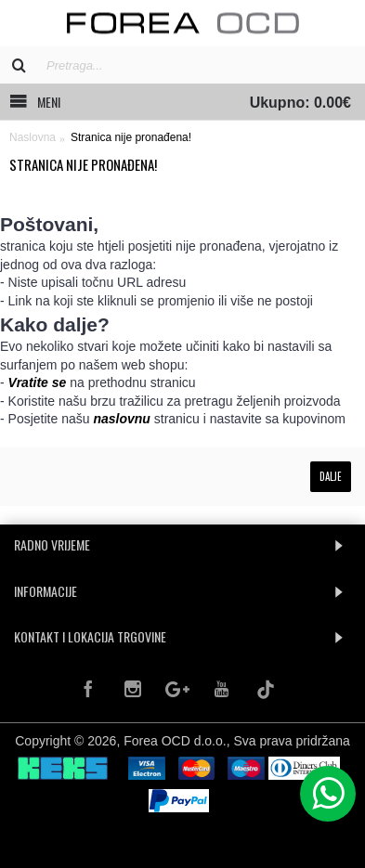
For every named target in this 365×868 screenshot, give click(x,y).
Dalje (331, 476)
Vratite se (38, 382)
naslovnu (121, 419)
